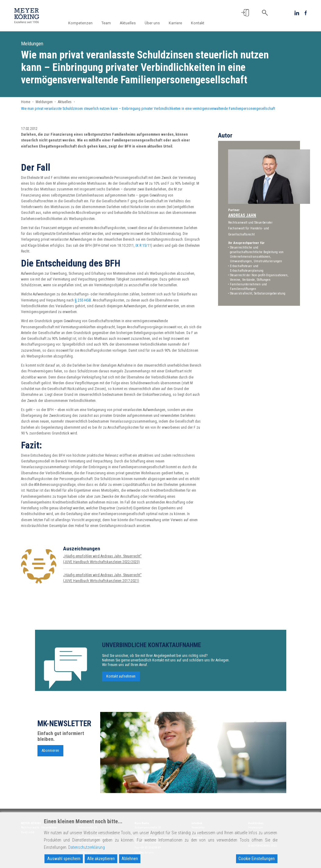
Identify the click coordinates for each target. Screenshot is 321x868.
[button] (245, 13)
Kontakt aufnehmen (121, 679)
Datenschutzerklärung (86, 847)
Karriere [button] (177, 23)
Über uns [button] (154, 23)
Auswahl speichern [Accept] (64, 859)
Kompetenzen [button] (86, 23)
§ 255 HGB (83, 300)
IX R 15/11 (143, 246)
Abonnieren (50, 754)
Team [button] (111, 23)
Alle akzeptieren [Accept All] (101, 859)
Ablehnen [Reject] (130, 859)
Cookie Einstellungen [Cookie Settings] (257, 859)
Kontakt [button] (198, 23)
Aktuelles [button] (131, 23)
